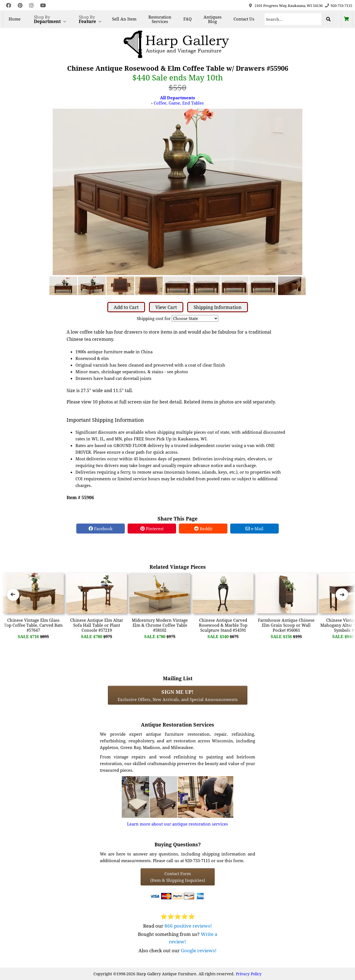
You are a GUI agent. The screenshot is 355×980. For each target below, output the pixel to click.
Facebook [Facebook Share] (101, 529)
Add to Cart (126, 307)
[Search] (293, 19)
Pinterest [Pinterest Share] (152, 529)
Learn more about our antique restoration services (177, 824)
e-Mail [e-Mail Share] (254, 529)
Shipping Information (218, 307)
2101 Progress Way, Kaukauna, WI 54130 (289, 6)
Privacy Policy (249, 974)
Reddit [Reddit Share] (203, 529)
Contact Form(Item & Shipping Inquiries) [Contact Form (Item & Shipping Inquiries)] (178, 877)
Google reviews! (199, 950)
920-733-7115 (341, 6)
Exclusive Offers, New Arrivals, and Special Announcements (178, 695)
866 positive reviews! (188, 926)
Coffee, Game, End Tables (179, 103)
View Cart (166, 307)
